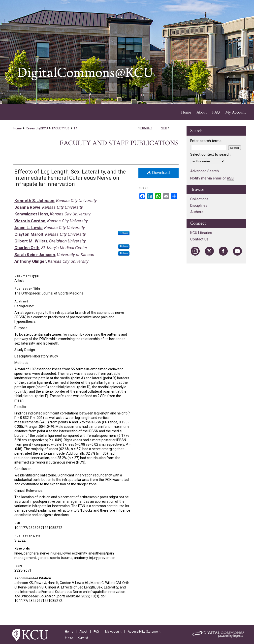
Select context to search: (211, 154)
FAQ (96, 632)
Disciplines (199, 205)
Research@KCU (37, 128)
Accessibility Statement (144, 632)
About (83, 632)
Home (17, 128)
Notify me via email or (212, 178)
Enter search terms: (206, 141)
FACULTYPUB (61, 128)
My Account (113, 632)
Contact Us (199, 239)
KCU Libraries (201, 233)
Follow (124, 233)
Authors (197, 212)
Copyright (84, 638)
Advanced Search (205, 171)
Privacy (69, 638)
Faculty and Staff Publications (119, 143)
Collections (199, 199)
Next (164, 128)
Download (159, 173)
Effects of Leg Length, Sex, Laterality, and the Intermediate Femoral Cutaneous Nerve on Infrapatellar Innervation (70, 178)
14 (75, 128)
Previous (146, 128)
